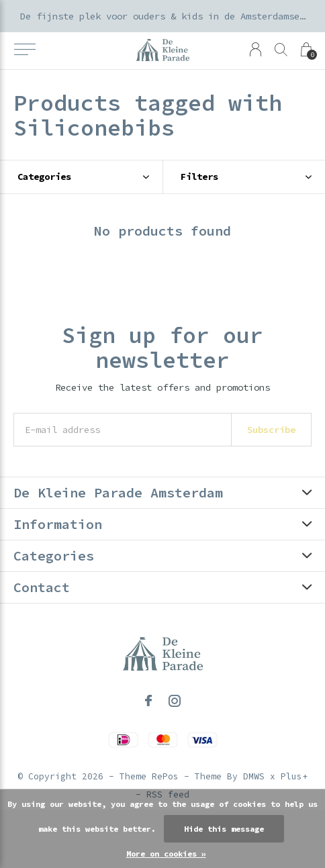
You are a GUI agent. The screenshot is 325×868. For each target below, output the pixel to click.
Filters (199, 177)
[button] (25, 50)
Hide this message (224, 829)
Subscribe (271, 430)
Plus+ (294, 776)
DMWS (254, 776)
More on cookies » (166, 854)
